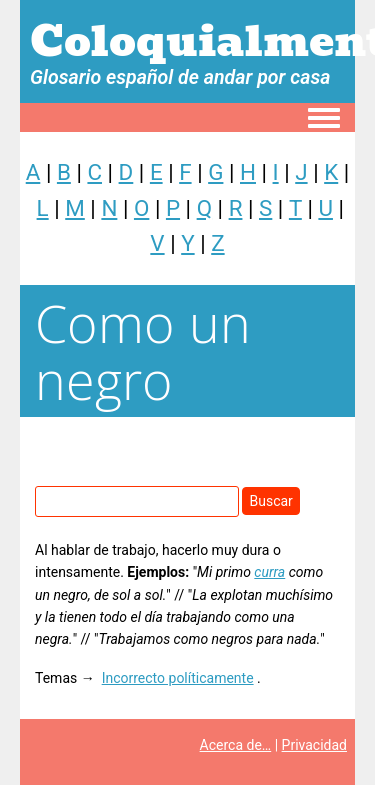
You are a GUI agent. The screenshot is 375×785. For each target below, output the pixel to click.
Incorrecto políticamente (178, 678)
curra (269, 572)
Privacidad (314, 745)
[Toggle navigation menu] (324, 119)
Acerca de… (236, 745)
